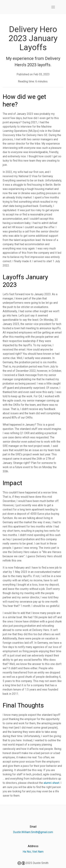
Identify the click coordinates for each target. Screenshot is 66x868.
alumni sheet (51, 783)
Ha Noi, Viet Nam (33, 852)
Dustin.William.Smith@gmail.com (33, 832)
